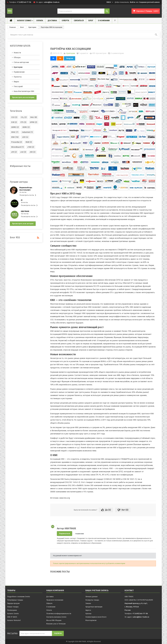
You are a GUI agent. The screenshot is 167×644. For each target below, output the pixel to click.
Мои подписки (91, 620)
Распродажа (12, 610)
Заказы (88, 603)
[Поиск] (83, 11)
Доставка (52, 21)
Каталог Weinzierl (14, 620)
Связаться (79, 21)
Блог (91, 21)
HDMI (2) (26, 127)
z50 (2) (33, 152)
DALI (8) (34, 117)
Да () (106, 510)
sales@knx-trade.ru (52, 2)
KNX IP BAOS (12, 617)
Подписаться (65, 533)
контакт (129, 590)
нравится (82, 53)
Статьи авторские (21, 62)
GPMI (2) (33, 122)
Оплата (40, 21)
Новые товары (13, 607)
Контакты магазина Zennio (56, 617)
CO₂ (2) (24, 117)
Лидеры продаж (13, 603)
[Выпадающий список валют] (110, 2)
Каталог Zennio (24, 21)
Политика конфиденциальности (59, 614)
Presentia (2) (17, 142)
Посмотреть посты (28, 195)
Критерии (18, 67)
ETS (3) (23, 122)
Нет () (123, 510)
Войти (132, 2)
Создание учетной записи (149, 2)
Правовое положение (55, 600)
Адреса (88, 610)
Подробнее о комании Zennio (19, 597)
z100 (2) (31, 147)
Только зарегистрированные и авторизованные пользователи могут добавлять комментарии (89, 563)
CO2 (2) (14, 117)
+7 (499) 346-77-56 (24, 2)
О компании (104, 21)
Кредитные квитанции (94, 607)
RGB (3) (29, 142)
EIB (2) (14, 122)
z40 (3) (23, 152)
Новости (17, 53)
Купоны (88, 614)
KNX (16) (15, 137)
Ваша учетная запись (97, 590)
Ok (60, 58)
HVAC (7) (15, 132)
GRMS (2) (15, 127)
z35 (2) (14, 152)
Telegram (70, 58)
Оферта (65, 21)
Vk (53, 58)
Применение (19, 72)
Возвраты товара (92, 600)
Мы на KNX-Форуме (54, 620)
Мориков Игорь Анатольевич (26, 189)
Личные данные (92, 597)
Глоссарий (18, 86)
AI (22, 200)
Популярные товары (15, 600)
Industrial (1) (27, 132)
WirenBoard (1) (17, 147)
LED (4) (25, 137)
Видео (16, 82)
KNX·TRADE (25, 211)
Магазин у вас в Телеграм (56, 624)
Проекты (18, 77)
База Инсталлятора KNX (24, 91)
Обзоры (17, 58)
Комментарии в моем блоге (96, 617)
